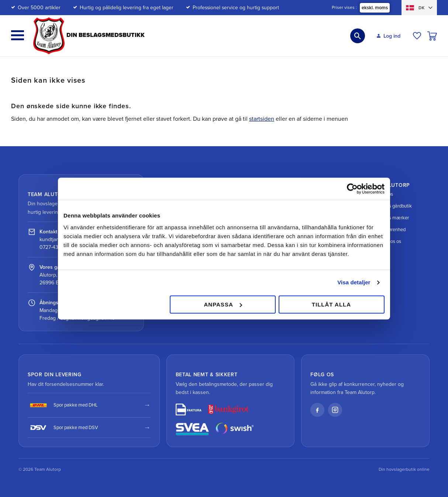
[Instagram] (335, 410)
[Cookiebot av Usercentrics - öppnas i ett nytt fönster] (352, 189)
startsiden (262, 119)
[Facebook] (317, 410)
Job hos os (385, 241)
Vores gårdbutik (390, 206)
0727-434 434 (56, 247)
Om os (381, 194)
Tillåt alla (331, 304)
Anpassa (223, 304)
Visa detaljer (354, 282)
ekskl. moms (375, 8)
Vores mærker (389, 218)
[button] (18, 35)
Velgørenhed (387, 230)
